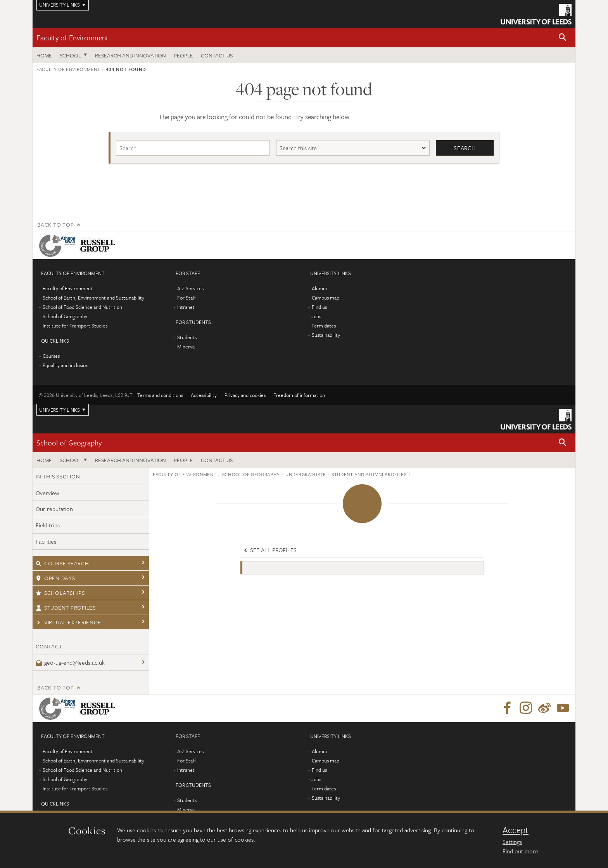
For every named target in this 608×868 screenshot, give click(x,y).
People (183, 55)
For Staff (187, 298)
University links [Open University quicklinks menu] (60, 410)
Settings (512, 842)
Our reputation (54, 509)
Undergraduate (306, 474)
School (70, 55)
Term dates (324, 326)
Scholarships (60, 593)
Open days (55, 578)
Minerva (186, 347)
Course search (62, 563)
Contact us (217, 55)
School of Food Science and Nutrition (82, 307)
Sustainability (326, 335)
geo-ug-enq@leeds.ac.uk (70, 662)
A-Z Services (190, 288)
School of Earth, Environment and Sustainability (93, 298)
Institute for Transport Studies (75, 326)
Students (187, 337)
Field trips (48, 525)
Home (44, 55)
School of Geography (65, 316)
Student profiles (66, 607)
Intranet (186, 307)
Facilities (46, 541)
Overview (47, 493)
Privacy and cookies (245, 395)
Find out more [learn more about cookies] (520, 851)
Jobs (316, 316)
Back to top (55, 224)
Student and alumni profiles (369, 474)
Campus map (326, 298)
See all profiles (269, 550)
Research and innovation (130, 55)
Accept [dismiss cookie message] (516, 830)
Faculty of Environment (73, 37)
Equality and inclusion (66, 365)
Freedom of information (299, 395)
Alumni (319, 288)
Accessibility (204, 395)
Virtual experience (68, 622)
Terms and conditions (160, 395)
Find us (319, 307)
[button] (563, 38)
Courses (51, 356)
